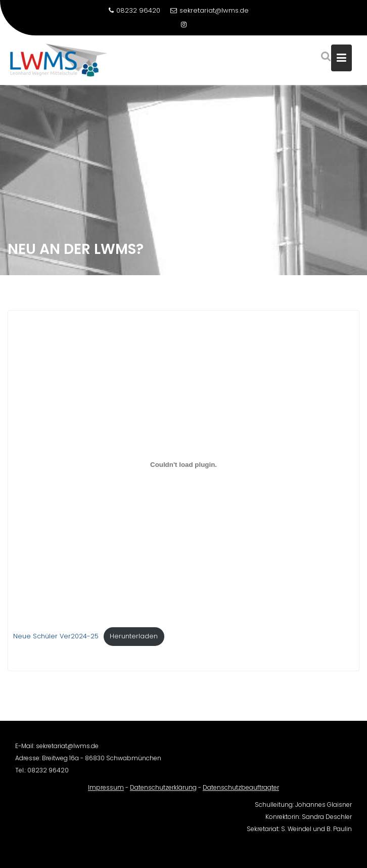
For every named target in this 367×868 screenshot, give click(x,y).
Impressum (106, 792)
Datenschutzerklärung (163, 792)
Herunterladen (134, 638)
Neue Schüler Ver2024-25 (56, 638)
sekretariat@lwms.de (210, 10)
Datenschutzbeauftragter (241, 792)
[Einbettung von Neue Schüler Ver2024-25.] (183, 466)
